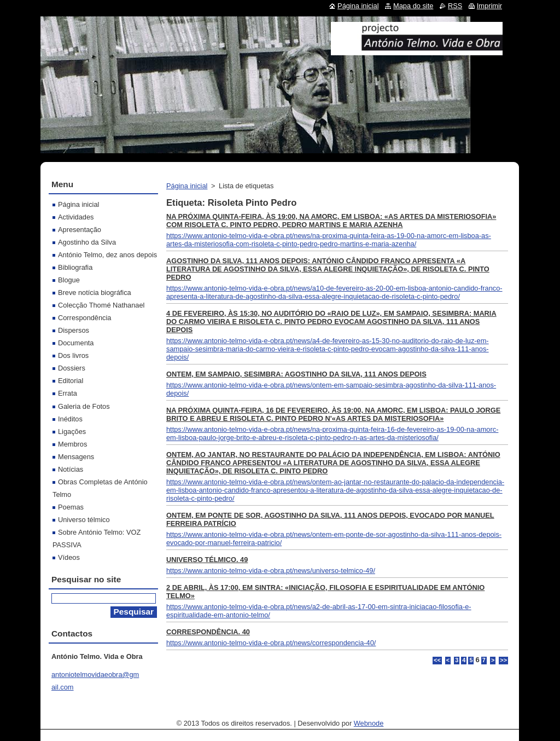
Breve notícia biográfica (95, 293)
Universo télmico (84, 520)
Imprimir (489, 6)
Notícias (71, 469)
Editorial (71, 381)
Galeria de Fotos (84, 406)
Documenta (76, 343)
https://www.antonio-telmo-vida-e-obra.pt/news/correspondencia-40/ (271, 643)
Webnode (369, 723)
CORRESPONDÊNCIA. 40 (208, 632)
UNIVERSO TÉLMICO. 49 (207, 560)
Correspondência (84, 318)
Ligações (72, 432)
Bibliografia (75, 267)
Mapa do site (413, 6)
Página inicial (187, 186)
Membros (72, 444)
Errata (68, 393)
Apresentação (80, 230)
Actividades (76, 217)
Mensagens (76, 457)
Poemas (71, 507)
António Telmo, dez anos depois (107, 255)
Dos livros (73, 355)
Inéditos (70, 419)
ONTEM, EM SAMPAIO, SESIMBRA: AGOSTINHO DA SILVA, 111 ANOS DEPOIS (296, 374)
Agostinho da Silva (87, 242)
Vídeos (69, 557)
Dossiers (72, 368)
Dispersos (74, 330)
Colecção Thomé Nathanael (101, 305)
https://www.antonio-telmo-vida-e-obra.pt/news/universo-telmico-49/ (271, 571)
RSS (455, 6)
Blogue (69, 280)
